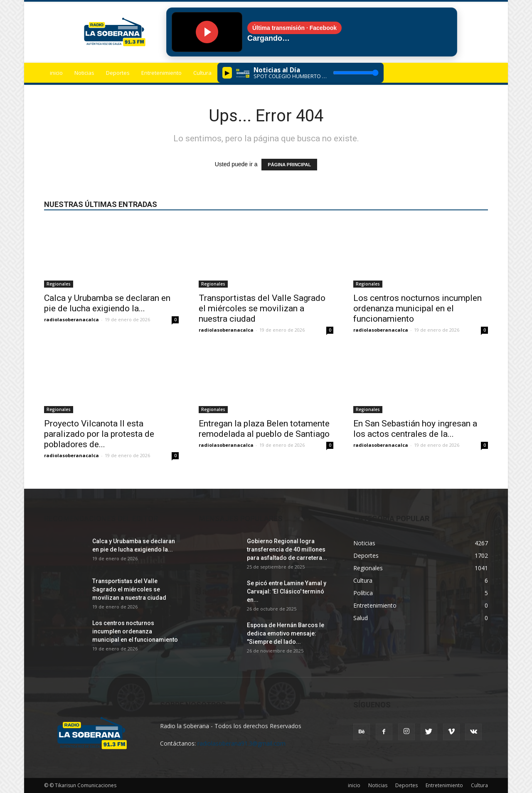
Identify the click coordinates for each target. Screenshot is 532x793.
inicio (56, 73)
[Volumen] (356, 73)
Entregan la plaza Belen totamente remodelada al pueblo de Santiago (264, 429)
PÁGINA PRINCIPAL (289, 165)
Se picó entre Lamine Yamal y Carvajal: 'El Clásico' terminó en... (287, 591)
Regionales (59, 284)
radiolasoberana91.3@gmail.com (241, 743)
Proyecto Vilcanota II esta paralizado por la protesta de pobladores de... (99, 434)
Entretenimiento (161, 73)
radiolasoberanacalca (71, 319)
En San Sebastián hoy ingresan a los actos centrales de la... (415, 429)
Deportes (118, 73)
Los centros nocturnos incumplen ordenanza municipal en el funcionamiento (417, 308)
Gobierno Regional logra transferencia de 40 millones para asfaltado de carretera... (287, 549)
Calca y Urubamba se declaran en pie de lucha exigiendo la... (107, 303)
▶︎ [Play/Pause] (227, 73)
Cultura (202, 73)
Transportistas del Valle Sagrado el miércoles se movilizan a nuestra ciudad (262, 308)
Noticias (84, 73)
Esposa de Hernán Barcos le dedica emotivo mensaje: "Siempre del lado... (286, 633)
